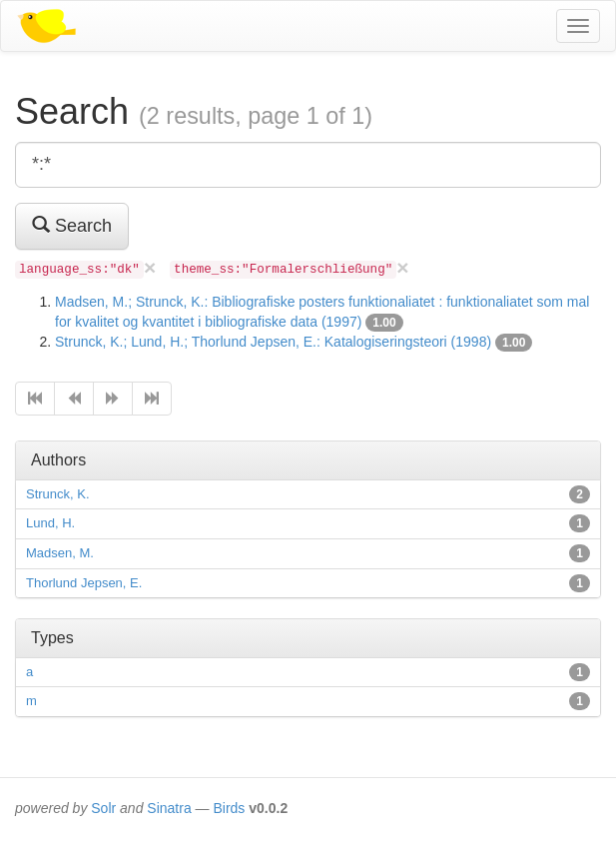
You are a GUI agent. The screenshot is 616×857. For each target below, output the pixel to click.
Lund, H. (50, 523)
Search (72, 225)
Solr (103, 808)
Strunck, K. (58, 494)
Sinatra (169, 808)
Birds (229, 808)
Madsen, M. (60, 553)
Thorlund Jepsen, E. (84, 583)
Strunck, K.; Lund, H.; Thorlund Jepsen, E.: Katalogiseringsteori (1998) (273, 342)
